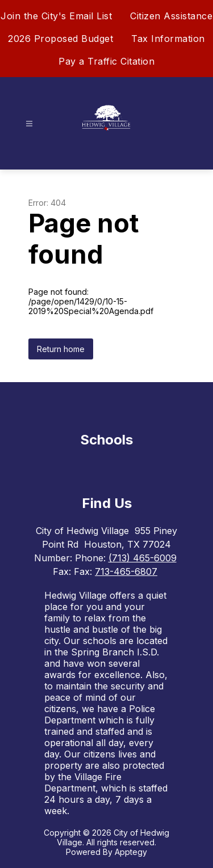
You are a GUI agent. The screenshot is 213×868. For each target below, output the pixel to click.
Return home (61, 349)
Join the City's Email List (56, 16)
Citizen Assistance (171, 16)
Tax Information (168, 39)
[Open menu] (29, 124)
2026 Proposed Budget (60, 39)
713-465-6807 (126, 571)
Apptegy (131, 852)
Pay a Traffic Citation (106, 61)
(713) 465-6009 (143, 558)
